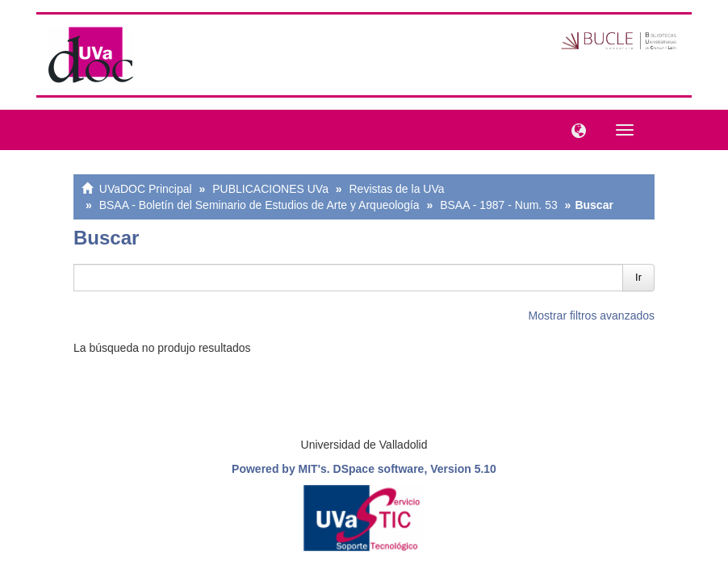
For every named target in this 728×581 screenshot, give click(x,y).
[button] (575, 129)
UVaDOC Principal (146, 189)
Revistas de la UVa (397, 189)
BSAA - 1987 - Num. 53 (499, 205)
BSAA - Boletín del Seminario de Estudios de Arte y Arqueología (259, 205)
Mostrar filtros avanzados (592, 316)
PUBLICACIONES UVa (270, 189)
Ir (638, 277)
